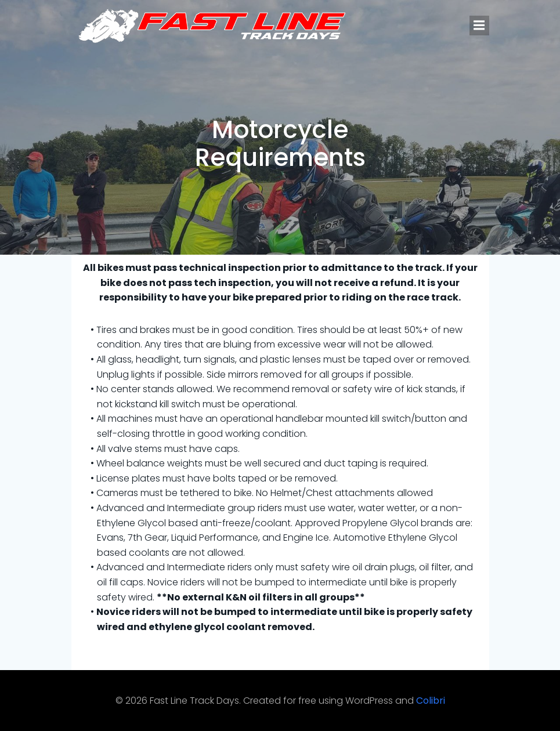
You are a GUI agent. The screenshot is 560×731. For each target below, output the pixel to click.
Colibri (431, 701)
